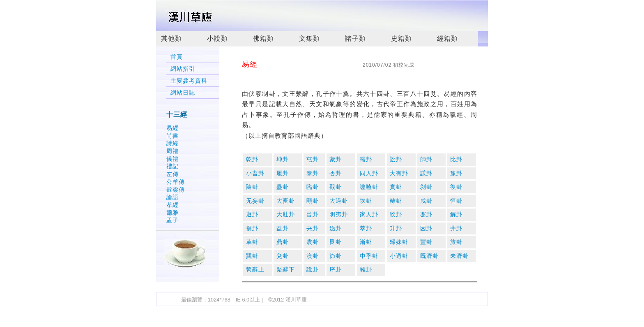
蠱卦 (283, 187)
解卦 (456, 215)
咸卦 (426, 201)
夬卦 (313, 228)
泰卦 (313, 173)
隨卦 (252, 187)
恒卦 (456, 201)
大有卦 (399, 173)
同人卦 (369, 173)
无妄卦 (255, 201)
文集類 (309, 38)
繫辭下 (286, 270)
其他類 (171, 38)
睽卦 (396, 215)
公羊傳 (176, 182)
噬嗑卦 (369, 187)
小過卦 (399, 256)
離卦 (396, 201)
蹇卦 (426, 215)
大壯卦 (286, 215)
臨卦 (313, 187)
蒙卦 (336, 159)
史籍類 (401, 38)
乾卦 (252, 159)
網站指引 (183, 69)
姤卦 (336, 228)
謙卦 (426, 173)
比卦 (456, 159)
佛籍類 (263, 38)
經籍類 (447, 38)
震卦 (313, 242)
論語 (172, 197)
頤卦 (313, 201)
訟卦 (396, 159)
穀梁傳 (176, 190)
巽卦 (252, 256)
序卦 (336, 270)
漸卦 (366, 242)
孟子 (172, 220)
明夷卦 (339, 215)
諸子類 (355, 38)
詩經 (172, 143)
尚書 (172, 136)
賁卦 (396, 187)
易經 (172, 128)
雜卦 (366, 270)
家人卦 (369, 215)
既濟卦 (429, 256)
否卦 (336, 173)
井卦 (456, 228)
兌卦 (283, 256)
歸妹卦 (399, 242)
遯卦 (252, 215)
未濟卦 (459, 256)
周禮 (172, 151)
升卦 (396, 228)
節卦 (336, 256)
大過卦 (339, 201)
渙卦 (313, 256)
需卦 (366, 159)
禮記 (172, 166)
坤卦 (283, 159)
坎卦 (366, 201)
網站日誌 (183, 93)
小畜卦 (255, 173)
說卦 (313, 270)
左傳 (172, 174)
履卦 (283, 173)
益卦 (283, 228)
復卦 (456, 187)
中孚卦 (369, 256)
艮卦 (336, 242)
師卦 (426, 159)
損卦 (252, 228)
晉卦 (313, 215)
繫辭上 (255, 270)
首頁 (177, 57)
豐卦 (426, 242)
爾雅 (172, 213)
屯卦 (313, 159)
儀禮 (172, 159)
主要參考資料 (189, 81)
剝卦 (426, 187)
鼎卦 (283, 242)
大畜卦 (286, 201)
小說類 (217, 38)
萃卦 (366, 228)
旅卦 (456, 242)
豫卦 (456, 173)
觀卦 (336, 187)
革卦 (252, 242)
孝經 (172, 205)
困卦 (426, 228)
